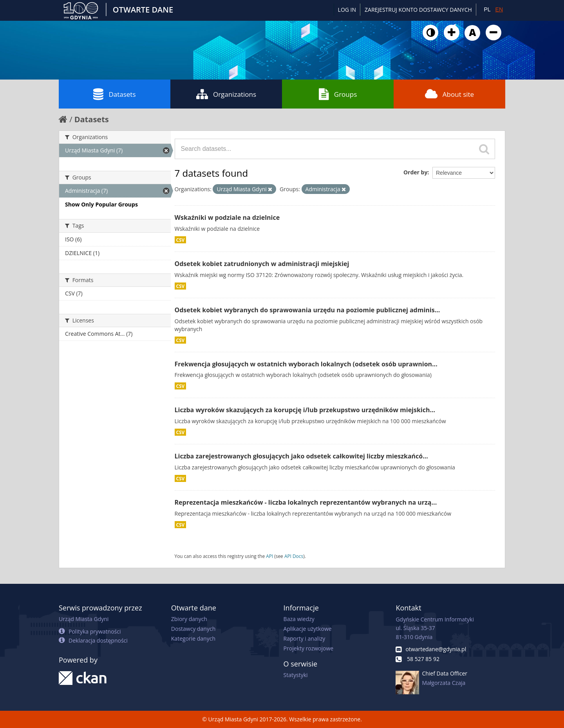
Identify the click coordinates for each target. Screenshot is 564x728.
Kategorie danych (193, 638)
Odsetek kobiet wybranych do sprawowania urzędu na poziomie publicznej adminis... (307, 310)
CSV (181, 240)
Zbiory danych (189, 619)
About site (449, 94)
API (269, 556)
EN (499, 9)
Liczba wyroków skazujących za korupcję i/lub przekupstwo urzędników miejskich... (305, 410)
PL (487, 9)
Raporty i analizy (305, 638)
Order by (415, 172)
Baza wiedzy (299, 619)
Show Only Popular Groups (101, 204)
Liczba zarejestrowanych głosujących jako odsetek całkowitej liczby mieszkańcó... (301, 456)
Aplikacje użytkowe (308, 629)
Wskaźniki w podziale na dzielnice (227, 217)
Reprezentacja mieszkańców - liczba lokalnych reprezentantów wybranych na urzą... (306, 502)
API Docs (294, 556)
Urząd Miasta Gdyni (84, 619)
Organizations (226, 94)
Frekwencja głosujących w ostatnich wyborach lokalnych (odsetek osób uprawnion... (306, 364)
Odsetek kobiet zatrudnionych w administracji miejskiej (262, 264)
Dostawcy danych (193, 629)
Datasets (114, 94)
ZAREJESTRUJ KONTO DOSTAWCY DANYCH (418, 10)
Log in (347, 10)
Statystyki (296, 675)
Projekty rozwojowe (309, 648)
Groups (338, 94)
